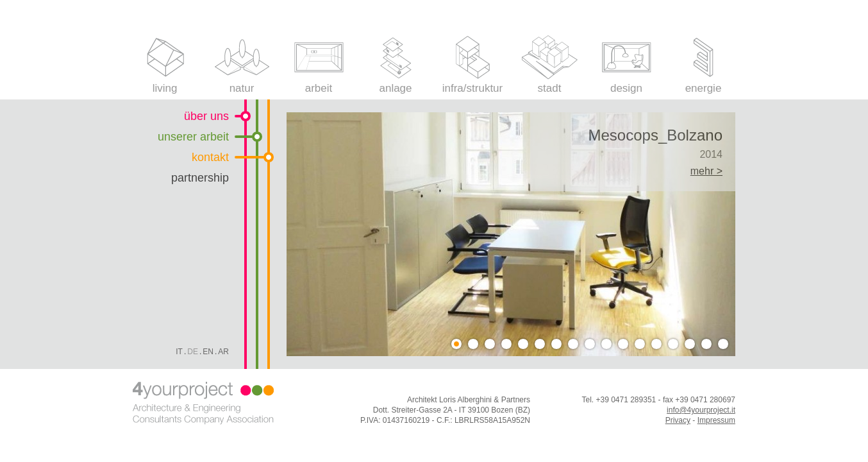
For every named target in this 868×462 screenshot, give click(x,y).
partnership (200, 178)
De (193, 352)
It (179, 352)
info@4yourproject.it (701, 410)
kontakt (210, 157)
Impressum (716, 420)
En (208, 352)
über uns (206, 116)
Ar (223, 352)
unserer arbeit (193, 137)
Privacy (678, 420)
